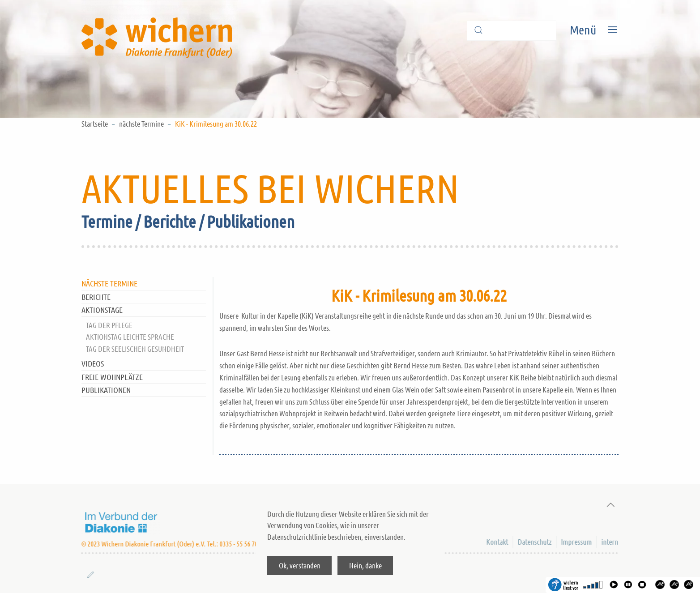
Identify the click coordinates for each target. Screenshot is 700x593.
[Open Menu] (594, 30)
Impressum (576, 542)
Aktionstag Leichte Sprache (130, 337)
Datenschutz (534, 542)
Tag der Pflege (109, 325)
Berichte (96, 297)
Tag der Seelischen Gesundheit (135, 349)
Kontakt (497, 542)
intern (609, 542)
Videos (93, 363)
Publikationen (106, 390)
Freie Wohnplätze (112, 377)
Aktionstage (102, 310)
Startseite (95, 124)
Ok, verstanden (300, 565)
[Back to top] (608, 505)
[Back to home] (160, 30)
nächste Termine (141, 124)
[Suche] (512, 31)
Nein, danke (365, 565)
